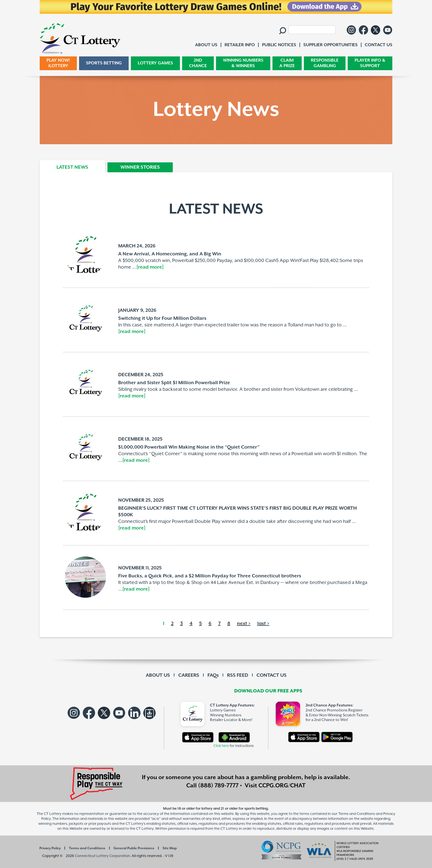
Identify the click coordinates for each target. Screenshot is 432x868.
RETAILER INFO (240, 45)
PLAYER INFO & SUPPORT (370, 63)
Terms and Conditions (87, 848)
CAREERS (189, 675)
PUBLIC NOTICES (279, 45)
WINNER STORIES (140, 167)
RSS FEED (238, 675)
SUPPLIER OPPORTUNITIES (330, 45)
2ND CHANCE (198, 63)
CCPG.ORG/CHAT (282, 786)
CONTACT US (272, 675)
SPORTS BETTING (104, 63)
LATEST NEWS (72, 167)
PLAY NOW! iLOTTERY (58, 63)
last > (263, 624)
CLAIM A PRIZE (287, 63)
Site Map (170, 848)
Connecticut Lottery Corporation (102, 856)
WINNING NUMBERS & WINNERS (243, 63)
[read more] (150, 267)
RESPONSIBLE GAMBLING (325, 63)
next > (244, 624)
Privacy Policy (50, 848)
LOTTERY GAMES (155, 63)
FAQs (213, 675)
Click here (221, 746)
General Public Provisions (134, 848)
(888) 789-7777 (218, 786)
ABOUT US (158, 675)
